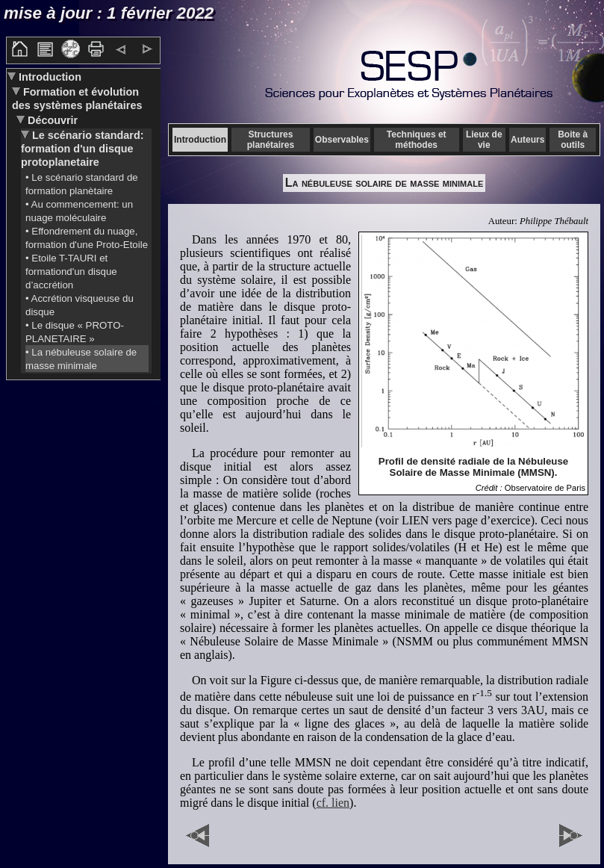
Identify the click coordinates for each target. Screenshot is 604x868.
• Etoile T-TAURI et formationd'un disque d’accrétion (71, 272)
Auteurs (527, 140)
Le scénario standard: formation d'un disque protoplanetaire (82, 149)
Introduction (49, 77)
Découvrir (51, 120)
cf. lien (333, 803)
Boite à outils (573, 140)
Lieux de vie (484, 140)
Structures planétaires (271, 140)
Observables (342, 140)
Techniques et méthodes (417, 140)
